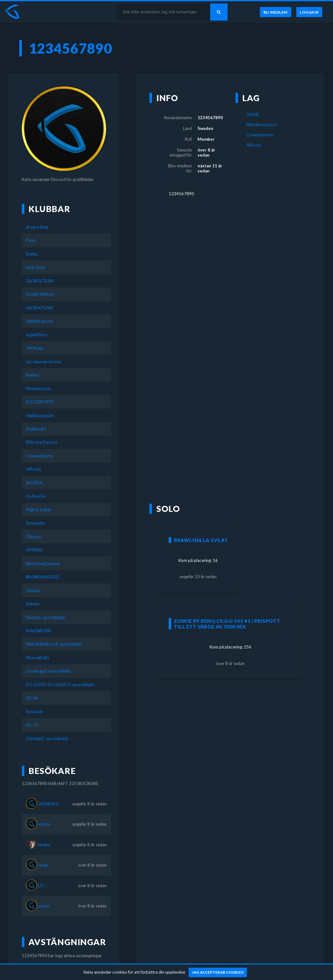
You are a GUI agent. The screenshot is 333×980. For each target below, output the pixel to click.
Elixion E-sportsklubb (46, 617)
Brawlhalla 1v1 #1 (201, 540)
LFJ (41, 886)
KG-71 (32, 725)
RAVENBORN (38, 631)
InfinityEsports (39, 321)
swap (43, 865)
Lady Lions (36, 267)
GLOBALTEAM (39, 308)
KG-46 (32, 698)
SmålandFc (36, 429)
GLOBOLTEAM (40, 281)
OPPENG (35, 550)
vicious (44, 824)
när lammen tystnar (44, 362)
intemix (33, 604)
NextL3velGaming (43, 564)
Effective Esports (42, 442)
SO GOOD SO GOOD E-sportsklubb (60, 685)
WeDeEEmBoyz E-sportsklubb (54, 644)
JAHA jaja (35, 348)
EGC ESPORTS (40, 402)
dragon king (37, 227)
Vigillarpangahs (40, 416)
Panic (31, 240)
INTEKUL (34, 483)
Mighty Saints (39, 510)
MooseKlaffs (38, 658)
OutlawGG (36, 496)
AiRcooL (34, 469)
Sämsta (33, 590)
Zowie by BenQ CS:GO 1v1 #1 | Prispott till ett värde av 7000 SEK (227, 624)
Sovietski (35, 712)
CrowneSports (40, 456)
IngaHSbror (37, 335)
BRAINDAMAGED (43, 577)
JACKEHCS (48, 804)
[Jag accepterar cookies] (218, 972)
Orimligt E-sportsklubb (47, 738)
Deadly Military (40, 294)
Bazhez (32, 375)
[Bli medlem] (275, 12)
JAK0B (252, 114)
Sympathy (35, 523)
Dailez (32, 254)
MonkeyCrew (38, 389)
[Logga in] (309, 12)
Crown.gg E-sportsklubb (48, 671)
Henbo (44, 845)
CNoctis (34, 537)
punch (44, 906)
